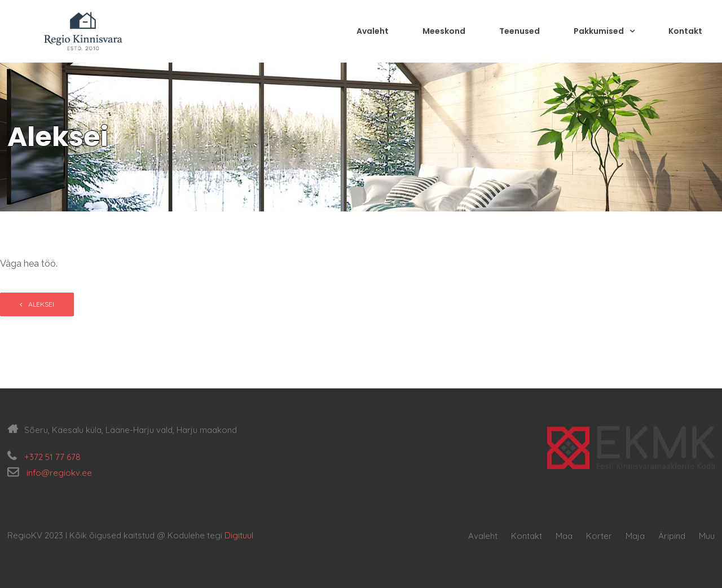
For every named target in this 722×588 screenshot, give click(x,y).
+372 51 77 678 (52, 457)
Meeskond (444, 32)
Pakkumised (604, 32)
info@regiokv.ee (59, 473)
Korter (599, 536)
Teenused (520, 32)
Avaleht (373, 32)
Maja (635, 536)
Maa (564, 536)
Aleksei (41, 304)
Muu (707, 536)
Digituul (239, 535)
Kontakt (685, 32)
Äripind (672, 536)
